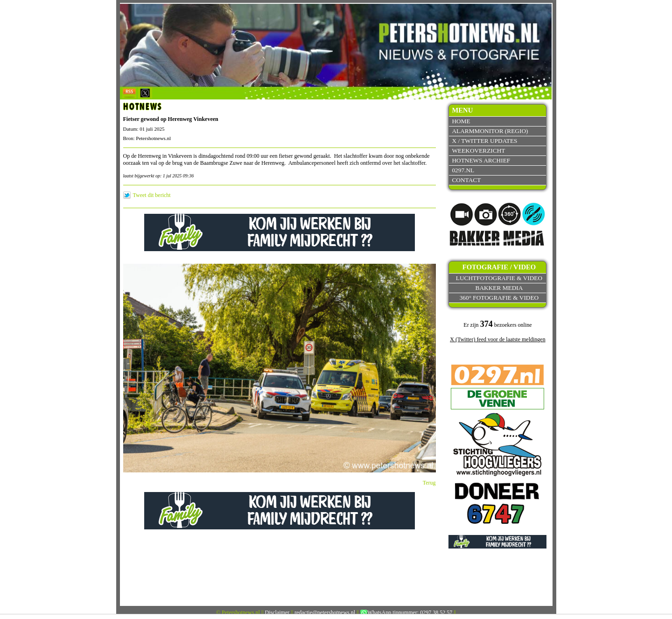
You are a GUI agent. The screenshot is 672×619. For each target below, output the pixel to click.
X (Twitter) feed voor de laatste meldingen (497, 339)
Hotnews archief (481, 160)
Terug (429, 483)
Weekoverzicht (478, 151)
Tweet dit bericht (152, 195)
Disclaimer (277, 612)
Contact (466, 180)
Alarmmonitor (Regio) (490, 131)
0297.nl (463, 170)
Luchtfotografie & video (499, 278)
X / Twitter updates (484, 141)
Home (461, 121)
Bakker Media (499, 288)
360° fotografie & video (499, 298)
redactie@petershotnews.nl (325, 612)
